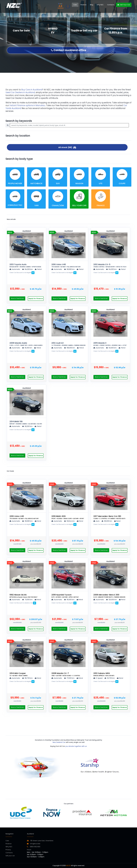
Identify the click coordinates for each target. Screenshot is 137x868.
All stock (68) (67, 147)
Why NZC (100, 5)
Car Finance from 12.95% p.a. (116, 31)
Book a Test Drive (17, 298)
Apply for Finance (36, 299)
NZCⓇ (68, 866)
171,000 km (70, 678)
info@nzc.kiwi (34, 844)
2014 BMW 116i (26, 422)
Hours (29, 850)
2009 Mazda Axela (26, 344)
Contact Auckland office (69, 50)
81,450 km (27, 348)
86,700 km (28, 678)
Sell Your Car (124, 5)
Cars (75, 5)
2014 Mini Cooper (19, 674)
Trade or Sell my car (84, 31)
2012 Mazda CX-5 (110, 265)
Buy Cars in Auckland (32, 90)
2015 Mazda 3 (110, 344)
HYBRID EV (53, 31)
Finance (83, 5)
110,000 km (70, 600)
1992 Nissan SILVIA (23, 596)
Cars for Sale (21, 31)
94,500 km (112, 348)
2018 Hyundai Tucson (65, 596)
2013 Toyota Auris (25, 265)
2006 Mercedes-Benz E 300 (109, 596)
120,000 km (112, 600)
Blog (92, 5)
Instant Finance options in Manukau (27, 105)
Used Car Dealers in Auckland (20, 92)
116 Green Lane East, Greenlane (42, 841)
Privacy (8, 850)
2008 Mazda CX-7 (66, 674)
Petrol (38, 269)
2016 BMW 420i (68, 517)
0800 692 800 (34, 847)
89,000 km (107, 521)
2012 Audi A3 (68, 344)
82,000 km (28, 426)
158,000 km (70, 348)
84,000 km (28, 269)
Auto (96, 521)
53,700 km (110, 678)
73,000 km (28, 600)
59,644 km (70, 521)
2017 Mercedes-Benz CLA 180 (109, 517)
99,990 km (70, 269)
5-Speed (98, 678)
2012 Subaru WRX (104, 674)
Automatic (15, 269)
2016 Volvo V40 (66, 265)
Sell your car (10, 856)
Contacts (111, 5)
